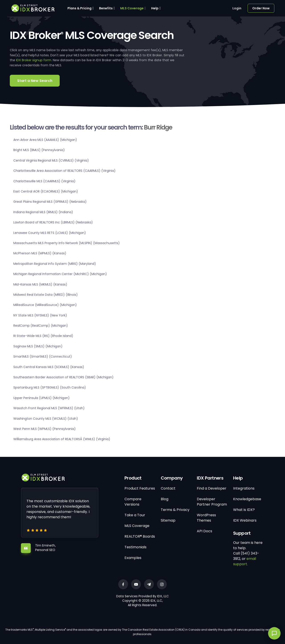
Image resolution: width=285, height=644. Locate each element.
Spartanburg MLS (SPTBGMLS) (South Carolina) (50, 387)
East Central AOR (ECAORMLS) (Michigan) (46, 191)
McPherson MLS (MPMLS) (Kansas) (40, 253)
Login (237, 8)
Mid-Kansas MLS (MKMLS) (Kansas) (40, 284)
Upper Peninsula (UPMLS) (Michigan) (42, 398)
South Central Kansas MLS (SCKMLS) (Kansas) (49, 367)
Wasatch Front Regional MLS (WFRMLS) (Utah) (49, 408)
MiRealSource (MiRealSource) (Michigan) (45, 305)
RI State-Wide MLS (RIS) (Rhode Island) (43, 336)
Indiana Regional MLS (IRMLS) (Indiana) (43, 212)
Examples (133, 558)
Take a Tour (135, 515)
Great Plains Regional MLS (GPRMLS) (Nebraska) (50, 202)
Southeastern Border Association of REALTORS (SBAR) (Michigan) (63, 377)
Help (155, 8)
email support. (245, 561)
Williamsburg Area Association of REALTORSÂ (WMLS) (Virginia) (62, 439)
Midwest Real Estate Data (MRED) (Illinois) (46, 295)
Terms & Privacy (175, 510)
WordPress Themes (206, 518)
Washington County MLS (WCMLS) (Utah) (46, 419)
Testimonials (135, 547)
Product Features (140, 488)
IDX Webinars (245, 520)
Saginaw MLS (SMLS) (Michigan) (38, 346)
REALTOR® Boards (140, 536)
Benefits (106, 8)
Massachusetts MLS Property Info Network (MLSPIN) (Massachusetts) (67, 243)
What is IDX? (244, 510)
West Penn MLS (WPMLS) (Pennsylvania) (45, 429)
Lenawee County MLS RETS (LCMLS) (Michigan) (50, 233)
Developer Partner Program (212, 502)
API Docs (205, 531)
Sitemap (168, 520)
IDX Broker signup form (34, 60)
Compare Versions (133, 502)
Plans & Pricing (79, 8)
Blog (165, 499)
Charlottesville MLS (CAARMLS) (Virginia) (44, 181)
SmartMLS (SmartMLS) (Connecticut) (43, 356)
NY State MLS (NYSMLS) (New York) (40, 315)
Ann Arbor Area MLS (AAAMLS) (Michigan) (45, 140)
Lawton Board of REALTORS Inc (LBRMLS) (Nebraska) (53, 222)
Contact (168, 488)
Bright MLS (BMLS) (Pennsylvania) (39, 150)
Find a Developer (212, 488)
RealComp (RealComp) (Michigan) (41, 326)
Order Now (261, 8)
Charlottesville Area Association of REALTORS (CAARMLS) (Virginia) (64, 171)
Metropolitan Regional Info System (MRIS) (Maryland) (55, 264)
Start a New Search (35, 81)
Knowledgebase (247, 499)
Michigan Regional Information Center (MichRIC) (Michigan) (60, 274)
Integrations (244, 488)
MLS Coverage (132, 8)
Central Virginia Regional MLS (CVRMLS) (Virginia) (51, 160)
